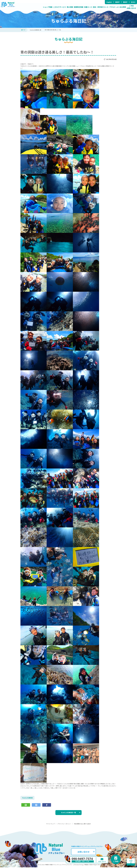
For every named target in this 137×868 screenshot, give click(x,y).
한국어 (133, 2)
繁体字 (125, 2)
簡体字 (117, 2)
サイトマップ (50, 824)
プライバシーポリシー (64, 824)
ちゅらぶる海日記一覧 (35, 30)
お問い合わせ (87, 852)
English (109, 2)
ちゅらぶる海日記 (28, 798)
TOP (23, 30)
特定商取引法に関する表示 (82, 824)
